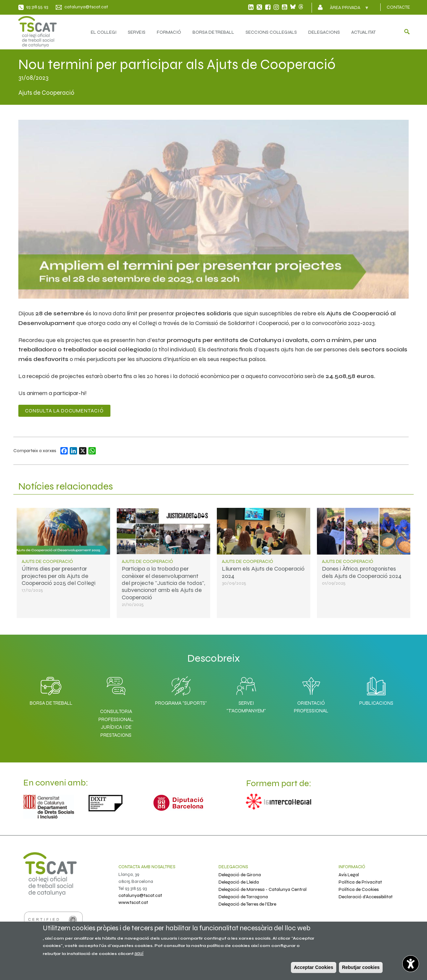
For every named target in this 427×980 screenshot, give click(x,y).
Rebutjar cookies (361, 967)
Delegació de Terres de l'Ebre (247, 904)
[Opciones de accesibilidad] (409, 962)
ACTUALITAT (363, 32)
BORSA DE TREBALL (213, 32)
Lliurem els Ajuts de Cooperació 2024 (263, 572)
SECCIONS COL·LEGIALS (271, 32)
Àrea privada (346, 10)
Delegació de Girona (240, 875)
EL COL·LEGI (104, 32)
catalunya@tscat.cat (86, 7)
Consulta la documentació (64, 411)
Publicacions (376, 689)
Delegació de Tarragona (243, 897)
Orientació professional (311, 693)
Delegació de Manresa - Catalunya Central (263, 889)
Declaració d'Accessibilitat (366, 897)
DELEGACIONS (324, 32)
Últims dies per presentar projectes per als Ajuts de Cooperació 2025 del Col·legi (59, 576)
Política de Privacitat (360, 882)
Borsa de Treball (51, 689)
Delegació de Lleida (239, 882)
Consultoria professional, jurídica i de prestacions (116, 723)
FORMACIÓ (169, 32)
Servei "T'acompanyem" (246, 693)
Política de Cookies (359, 889)
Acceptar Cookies (314, 967)
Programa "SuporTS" (181, 689)
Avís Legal (349, 875)
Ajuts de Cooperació (47, 561)
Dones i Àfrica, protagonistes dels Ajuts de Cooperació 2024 (362, 572)
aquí (139, 953)
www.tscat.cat (133, 902)
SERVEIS (137, 32)
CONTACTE (398, 7)
